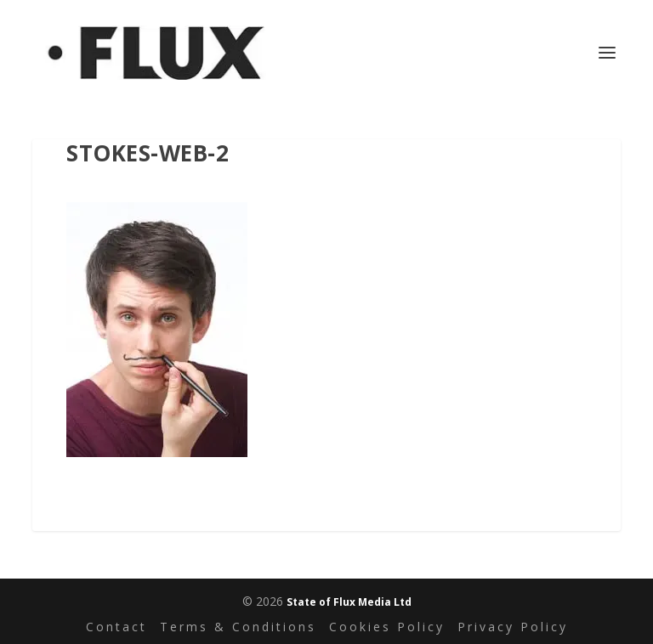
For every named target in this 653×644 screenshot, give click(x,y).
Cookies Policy (387, 627)
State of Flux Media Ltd (349, 602)
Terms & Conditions (238, 627)
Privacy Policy (513, 627)
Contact (116, 627)
